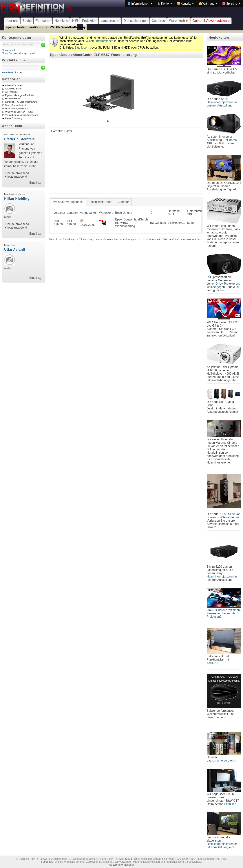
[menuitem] (140, 3)
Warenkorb (179, 21)
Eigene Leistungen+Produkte (20, 95)
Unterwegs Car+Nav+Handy (19, 112)
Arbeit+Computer (14, 86)
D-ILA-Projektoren (227, 284)
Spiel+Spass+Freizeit (16, 105)
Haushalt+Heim (13, 99)
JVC (209, 277)
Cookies (91, 862)
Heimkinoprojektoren (220, 844)
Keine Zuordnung (14, 119)
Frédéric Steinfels (20, 139)
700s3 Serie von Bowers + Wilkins (224, 516)
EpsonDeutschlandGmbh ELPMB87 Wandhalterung (45, 27)
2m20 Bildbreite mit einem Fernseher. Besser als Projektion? (224, 613)
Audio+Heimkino (13, 89)
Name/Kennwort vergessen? (19, 53)
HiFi (75, 21)
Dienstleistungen (135, 21)
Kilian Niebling (17, 199)
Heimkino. (230, 804)
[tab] (68, 202)
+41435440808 (123, 859)
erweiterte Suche (12, 72)
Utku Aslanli (15, 250)
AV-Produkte (11, 92)
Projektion (89, 21)
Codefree (158, 21)
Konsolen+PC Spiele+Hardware (21, 102)
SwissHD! (213, 663)
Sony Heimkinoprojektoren (220, 101)
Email (33, 183)
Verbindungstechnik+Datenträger (22, 115)
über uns (12, 21)
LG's (233, 329)
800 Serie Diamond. (221, 716)
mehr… (34, 166)
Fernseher (43, 21)
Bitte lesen (82, 48)
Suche (27, 21)
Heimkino (61, 21)
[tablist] (126, 216)
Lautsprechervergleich (221, 761)
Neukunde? (9, 50)
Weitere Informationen (121, 865)
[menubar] (184, 3)
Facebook (47, 862)
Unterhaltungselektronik (17, 109)
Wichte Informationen (99, 41)
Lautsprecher (110, 21)
